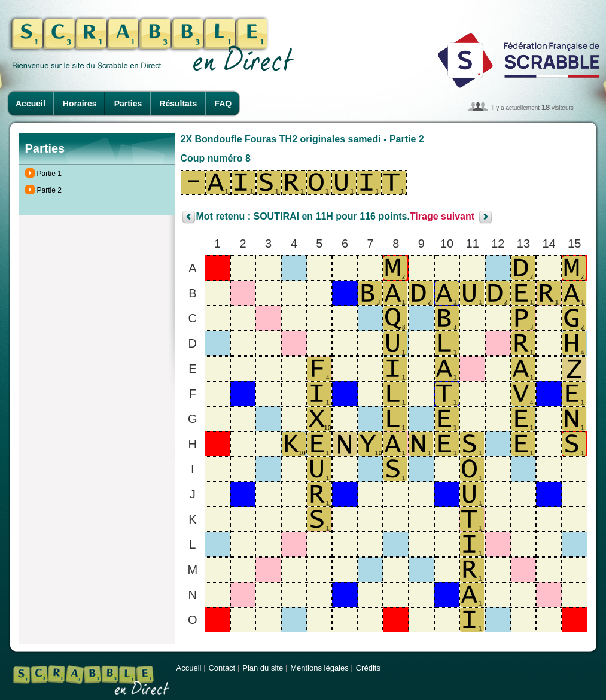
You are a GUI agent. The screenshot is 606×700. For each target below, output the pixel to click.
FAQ (223, 104)
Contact (222, 668)
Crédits (368, 668)
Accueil (31, 104)
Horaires (80, 104)
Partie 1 (49, 174)
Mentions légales (319, 668)
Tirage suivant (442, 217)
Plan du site (263, 668)
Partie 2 (49, 190)
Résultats (178, 104)
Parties (128, 104)
